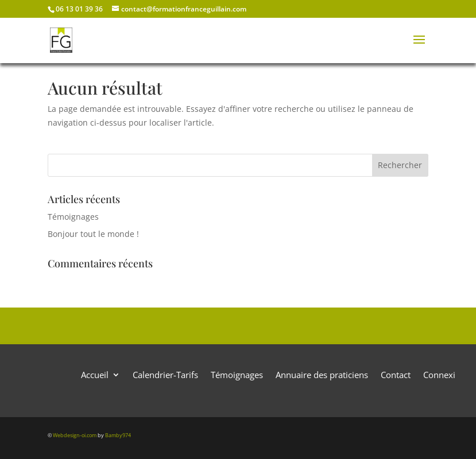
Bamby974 (118, 435)
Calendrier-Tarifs (165, 374)
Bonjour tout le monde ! (93, 234)
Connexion (444, 374)
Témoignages (73, 217)
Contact (396, 374)
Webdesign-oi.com (75, 435)
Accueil (95, 374)
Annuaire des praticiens (322, 374)
